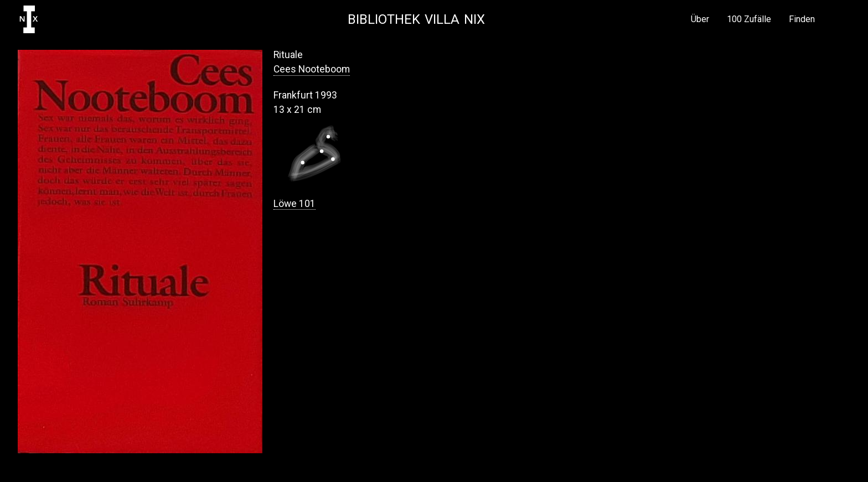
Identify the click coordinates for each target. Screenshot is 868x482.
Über (700, 19)
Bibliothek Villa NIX (416, 19)
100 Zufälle (749, 19)
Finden (802, 19)
